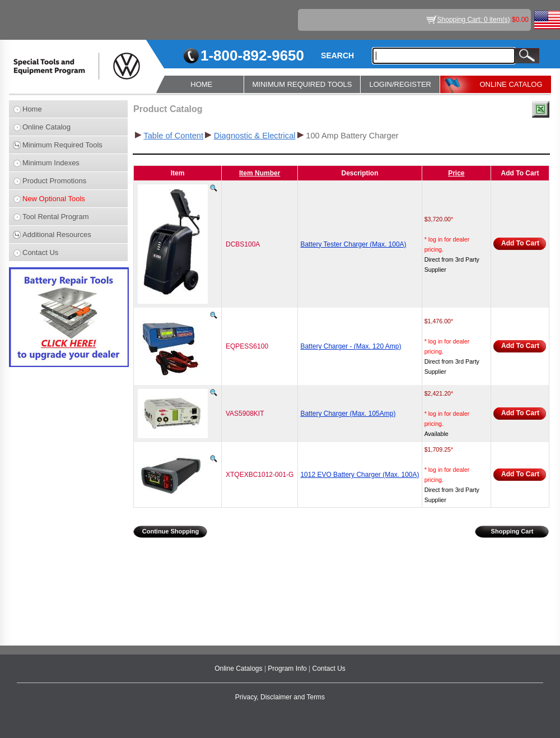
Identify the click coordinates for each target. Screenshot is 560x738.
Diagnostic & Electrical (255, 136)
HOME (201, 84)
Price (456, 173)
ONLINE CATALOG (511, 84)
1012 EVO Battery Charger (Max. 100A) (360, 475)
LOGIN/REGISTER (400, 84)
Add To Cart (520, 243)
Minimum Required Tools (62, 145)
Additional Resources (57, 235)
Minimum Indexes (51, 163)
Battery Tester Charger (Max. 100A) (353, 244)
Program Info (288, 669)
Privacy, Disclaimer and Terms (280, 697)
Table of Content (173, 136)
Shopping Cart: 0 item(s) (474, 20)
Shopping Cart (512, 531)
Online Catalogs (239, 669)
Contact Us (40, 252)
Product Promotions (54, 181)
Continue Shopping (171, 531)
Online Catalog (46, 127)
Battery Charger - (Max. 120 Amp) (351, 346)
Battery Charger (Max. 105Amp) (348, 414)
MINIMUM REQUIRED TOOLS (302, 84)
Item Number (260, 173)
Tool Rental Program (56, 217)
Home (32, 109)
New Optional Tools (54, 199)
